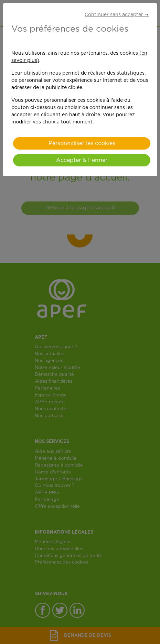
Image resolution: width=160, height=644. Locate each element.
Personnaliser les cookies (82, 143)
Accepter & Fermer (82, 160)
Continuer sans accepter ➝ (117, 15)
